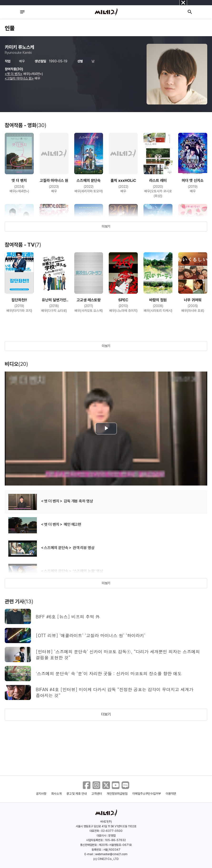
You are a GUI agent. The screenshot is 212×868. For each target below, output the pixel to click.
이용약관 (171, 794)
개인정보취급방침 (117, 794)
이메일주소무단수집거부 (147, 794)
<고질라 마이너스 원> (19, 78)
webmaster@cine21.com (111, 854)
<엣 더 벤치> (14, 74)
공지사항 (41, 794)
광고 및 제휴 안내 (77, 794)
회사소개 (56, 794)
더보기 (106, 226)
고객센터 (97, 794)
